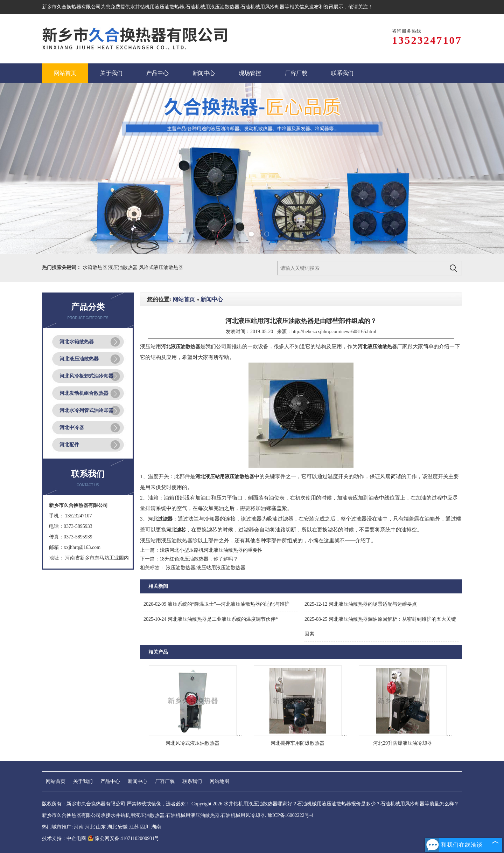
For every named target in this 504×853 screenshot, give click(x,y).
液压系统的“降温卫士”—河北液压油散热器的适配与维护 (216, 604)
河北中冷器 (72, 428)
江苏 (134, 827)
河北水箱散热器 (77, 342)
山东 (101, 827)
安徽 (123, 827)
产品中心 (110, 781)
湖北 (112, 827)
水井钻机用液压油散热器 (157, 7)
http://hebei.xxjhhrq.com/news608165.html (334, 332)
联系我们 (192, 781)
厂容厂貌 (165, 781)
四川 (145, 827)
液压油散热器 (124, 267)
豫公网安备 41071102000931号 (124, 838)
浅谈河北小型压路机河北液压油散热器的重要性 (211, 550)
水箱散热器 (96, 267)
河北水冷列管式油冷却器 (86, 410)
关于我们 (83, 781)
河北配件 (69, 445)
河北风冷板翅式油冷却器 (86, 376)
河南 (79, 827)
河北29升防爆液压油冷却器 (402, 743)
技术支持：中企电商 (64, 838)
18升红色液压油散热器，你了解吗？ (199, 559)
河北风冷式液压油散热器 (192, 743)
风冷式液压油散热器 (161, 267)
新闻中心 (212, 299)
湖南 (156, 827)
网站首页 (184, 299)
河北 (90, 827)
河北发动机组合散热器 (84, 393)
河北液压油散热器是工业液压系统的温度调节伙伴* (211, 619)
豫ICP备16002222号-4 (290, 815)
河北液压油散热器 (79, 359)
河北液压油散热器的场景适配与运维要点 (361, 604)
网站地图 (219, 781)
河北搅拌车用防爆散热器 (297, 743)
